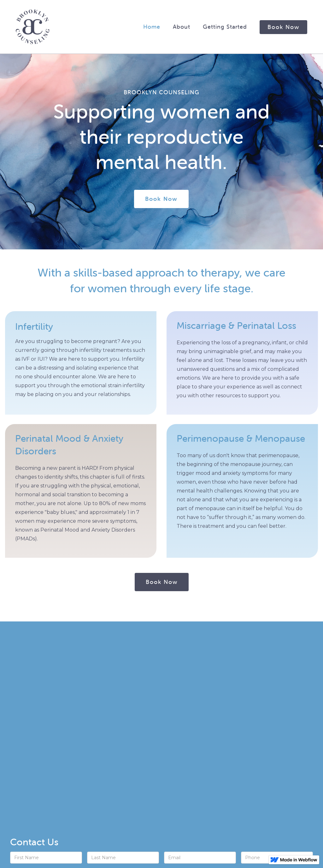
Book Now (283, 27)
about (182, 27)
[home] (33, 27)
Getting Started (225, 27)
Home (152, 27)
